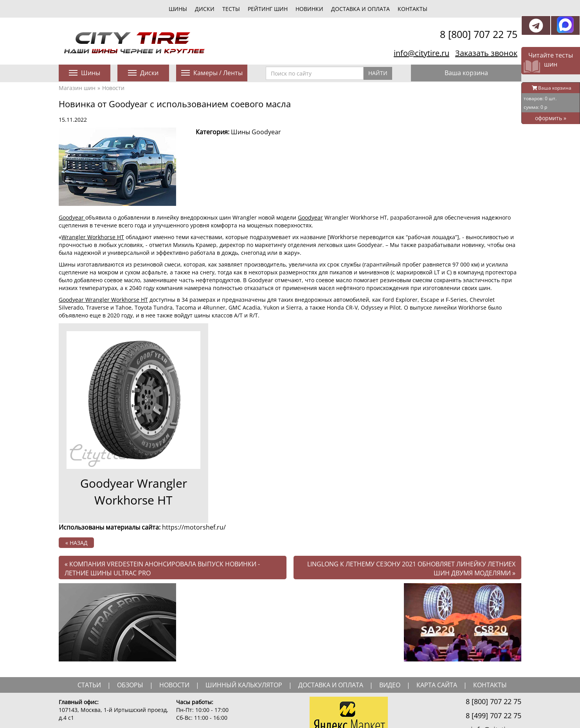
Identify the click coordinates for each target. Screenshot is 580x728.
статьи (89, 685)
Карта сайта (437, 685)
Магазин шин (77, 88)
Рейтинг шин (268, 9)
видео (390, 685)
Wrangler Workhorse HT (93, 237)
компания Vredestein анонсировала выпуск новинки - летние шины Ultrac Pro (162, 569)
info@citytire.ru (421, 53)
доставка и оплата (331, 685)
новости (174, 685)
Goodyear (72, 217)
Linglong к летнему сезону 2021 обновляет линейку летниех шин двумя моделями (411, 569)
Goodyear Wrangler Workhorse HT (103, 300)
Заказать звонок (486, 53)
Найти (378, 73)
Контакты (412, 9)
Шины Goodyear (256, 132)
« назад (77, 543)
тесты (231, 9)
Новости (113, 88)
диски (205, 9)
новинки (309, 9)
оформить (551, 118)
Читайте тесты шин (551, 60)
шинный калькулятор (244, 685)
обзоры (130, 685)
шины (178, 9)
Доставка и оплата (360, 9)
